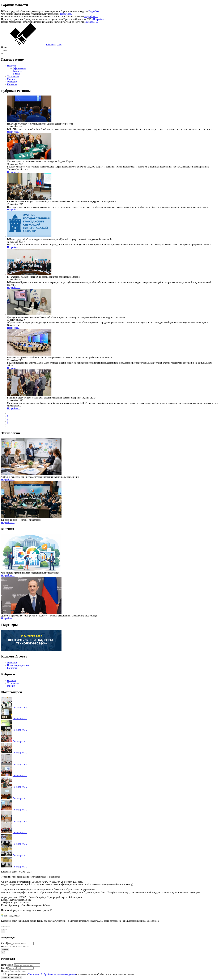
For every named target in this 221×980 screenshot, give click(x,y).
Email (4, 943)
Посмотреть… (20, 707)
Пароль (5, 946)
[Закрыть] (3, 932)
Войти (5, 950)
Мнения (11, 79)
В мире (17, 74)
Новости (11, 66)
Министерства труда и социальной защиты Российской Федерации (54, 916)
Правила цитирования (18, 665)
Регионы (17, 71)
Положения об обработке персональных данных (52, 974)
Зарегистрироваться (12, 977)
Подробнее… (95, 11)
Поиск (4, 47)
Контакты (12, 84)
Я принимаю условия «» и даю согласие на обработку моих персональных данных (69, 974)
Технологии (13, 76)
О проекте (12, 82)
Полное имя (7, 965)
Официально (19, 68)
